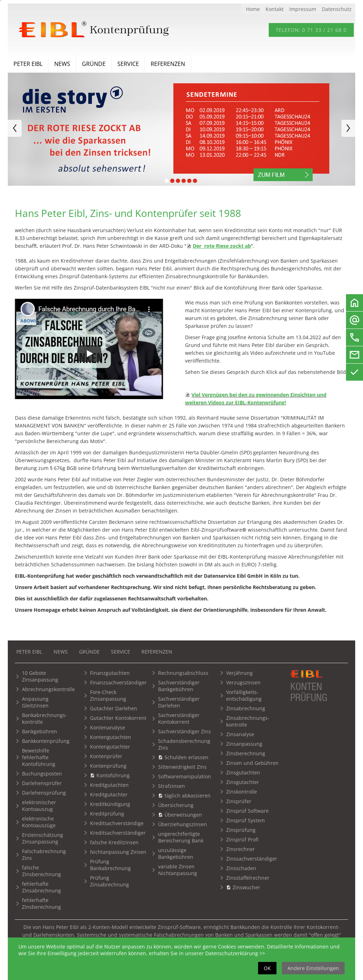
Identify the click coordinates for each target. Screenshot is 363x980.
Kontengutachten (111, 737)
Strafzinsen (172, 786)
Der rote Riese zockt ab (222, 246)
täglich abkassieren (188, 796)
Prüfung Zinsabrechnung (110, 881)
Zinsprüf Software (247, 811)
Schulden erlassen (186, 757)
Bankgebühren (40, 731)
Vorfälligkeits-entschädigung (244, 695)
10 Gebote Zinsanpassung (40, 676)
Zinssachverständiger (252, 859)
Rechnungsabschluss (183, 673)
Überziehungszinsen (183, 824)
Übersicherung (176, 805)
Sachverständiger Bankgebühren (179, 686)
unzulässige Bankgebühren (176, 853)
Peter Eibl (28, 64)
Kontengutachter (110, 747)
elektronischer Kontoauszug (39, 806)
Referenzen (168, 64)
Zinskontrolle (242, 792)
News (62, 64)
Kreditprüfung (107, 814)
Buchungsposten (42, 774)
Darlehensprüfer (42, 783)
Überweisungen (183, 815)
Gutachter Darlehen (114, 708)
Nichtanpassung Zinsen (118, 852)
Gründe (94, 64)
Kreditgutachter (109, 794)
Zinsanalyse (240, 734)
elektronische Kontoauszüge (39, 822)
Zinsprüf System (245, 820)
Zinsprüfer (239, 801)
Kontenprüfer (106, 756)
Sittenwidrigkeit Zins (182, 767)
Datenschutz (337, 9)
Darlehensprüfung (44, 793)
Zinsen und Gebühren (252, 763)
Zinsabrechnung (246, 708)
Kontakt (275, 9)
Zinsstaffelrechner (248, 878)
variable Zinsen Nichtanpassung (178, 870)
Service (128, 64)
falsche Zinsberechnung (41, 871)
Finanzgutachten (110, 673)
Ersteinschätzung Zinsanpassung (43, 838)
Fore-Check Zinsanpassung (108, 695)
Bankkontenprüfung (46, 741)
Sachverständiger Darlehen (179, 702)
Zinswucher (246, 887)
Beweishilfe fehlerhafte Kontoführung (39, 757)
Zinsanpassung (244, 744)
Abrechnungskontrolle (48, 689)
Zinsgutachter (243, 782)
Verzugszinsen (243, 682)
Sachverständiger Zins (185, 731)
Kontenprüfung (108, 766)
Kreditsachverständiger (118, 833)
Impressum (303, 9)
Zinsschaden (241, 868)
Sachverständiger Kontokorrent (179, 718)
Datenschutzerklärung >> (235, 953)
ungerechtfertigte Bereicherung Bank (181, 837)
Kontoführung (113, 775)
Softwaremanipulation (185, 776)
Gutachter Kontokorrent (118, 718)
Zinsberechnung (246, 753)
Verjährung (239, 673)
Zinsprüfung (241, 830)
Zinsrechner (241, 849)
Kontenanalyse (108, 727)
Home (253, 9)
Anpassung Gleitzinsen (35, 702)
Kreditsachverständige (117, 823)
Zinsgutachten (243, 772)
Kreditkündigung (110, 804)
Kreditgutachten (109, 785)
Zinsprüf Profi (242, 839)
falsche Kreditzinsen (114, 842)
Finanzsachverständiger (118, 682)
